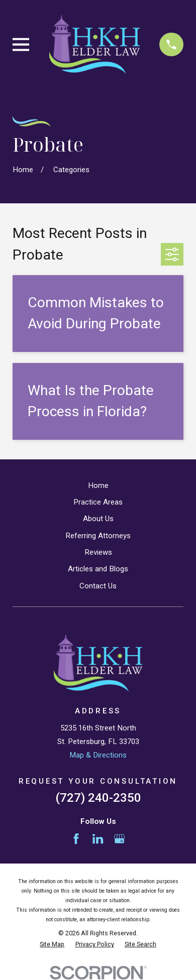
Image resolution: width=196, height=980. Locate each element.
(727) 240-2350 (98, 798)
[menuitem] (52, 945)
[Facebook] (76, 839)
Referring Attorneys (98, 536)
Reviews (98, 552)
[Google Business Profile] (119, 839)
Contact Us (98, 586)
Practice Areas (98, 502)
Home (98, 485)
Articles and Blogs (98, 569)
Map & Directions (98, 755)
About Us (98, 519)
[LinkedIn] (98, 839)
